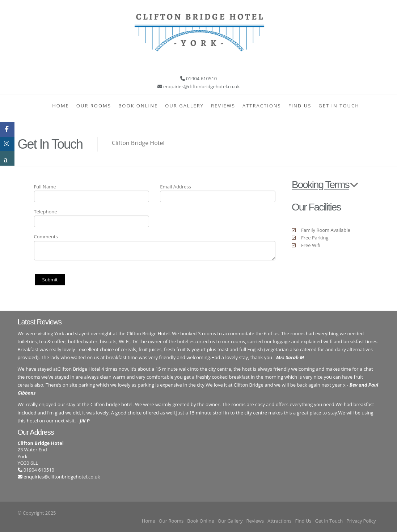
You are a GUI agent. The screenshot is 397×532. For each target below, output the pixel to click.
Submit (50, 280)
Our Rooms (94, 106)
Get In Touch (339, 106)
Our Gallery (184, 106)
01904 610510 (36, 470)
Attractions (262, 106)
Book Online (138, 106)
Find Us (300, 106)
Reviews (223, 106)
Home (61, 106)
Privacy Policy (361, 521)
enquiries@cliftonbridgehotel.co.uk (62, 477)
